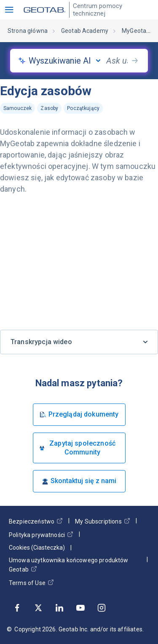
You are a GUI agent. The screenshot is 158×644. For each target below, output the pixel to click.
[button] (9, 10)
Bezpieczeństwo (36, 521)
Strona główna (28, 31)
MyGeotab (136, 31)
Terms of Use (31, 583)
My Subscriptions (102, 521)
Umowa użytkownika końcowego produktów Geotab (69, 565)
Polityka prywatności (41, 535)
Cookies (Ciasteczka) (37, 548)
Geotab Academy (85, 31)
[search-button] (135, 61)
